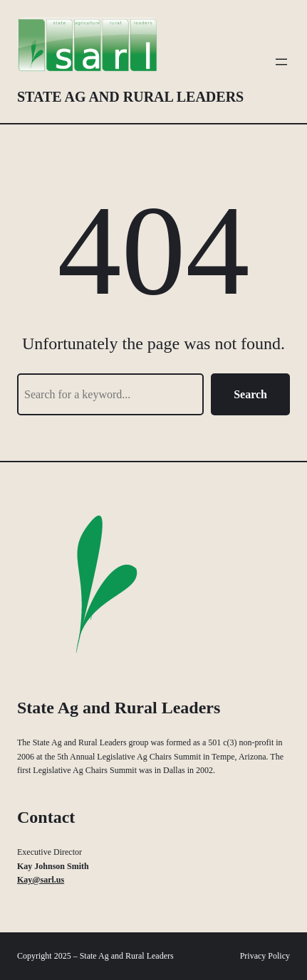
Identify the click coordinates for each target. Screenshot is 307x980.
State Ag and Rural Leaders (130, 97)
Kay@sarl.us (41, 880)
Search (250, 394)
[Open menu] (281, 62)
